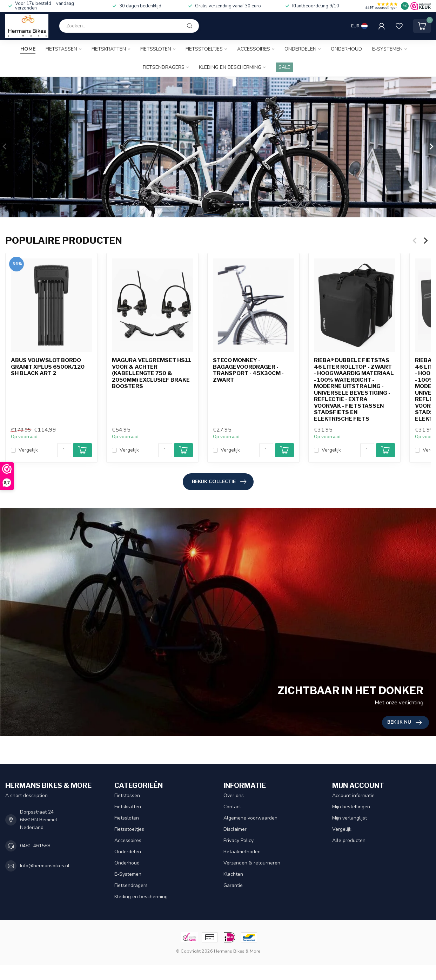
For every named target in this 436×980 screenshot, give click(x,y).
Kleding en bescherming (230, 67)
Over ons (234, 795)
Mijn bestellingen (351, 807)
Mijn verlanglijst (350, 818)
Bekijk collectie (219, 482)
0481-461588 (35, 846)
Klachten (233, 874)
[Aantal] (64, 450)
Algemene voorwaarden (250, 818)
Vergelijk (28, 450)
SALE (284, 67)
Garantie (233, 885)
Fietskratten (109, 49)
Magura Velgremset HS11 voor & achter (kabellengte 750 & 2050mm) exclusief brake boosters (152, 374)
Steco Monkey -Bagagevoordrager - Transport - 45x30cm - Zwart (248, 370)
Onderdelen (300, 49)
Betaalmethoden (242, 852)
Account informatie (353, 795)
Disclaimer (235, 829)
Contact (232, 807)
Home (28, 49)
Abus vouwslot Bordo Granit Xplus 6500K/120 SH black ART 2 (48, 367)
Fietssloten (156, 49)
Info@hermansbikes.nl (45, 866)
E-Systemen (387, 49)
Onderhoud (346, 49)
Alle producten (349, 840)
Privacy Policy (239, 840)
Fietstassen (61, 49)
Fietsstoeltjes (204, 49)
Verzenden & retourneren (252, 863)
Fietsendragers (164, 67)
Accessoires (254, 49)
